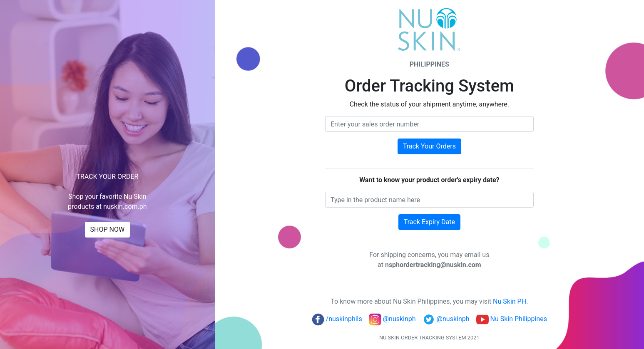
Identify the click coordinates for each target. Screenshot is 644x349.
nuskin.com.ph (125, 207)
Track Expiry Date (429, 222)
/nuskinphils (337, 319)
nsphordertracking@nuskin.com (433, 265)
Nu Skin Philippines (512, 319)
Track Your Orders (429, 146)
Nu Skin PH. (510, 301)
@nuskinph (392, 319)
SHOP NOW (108, 229)
